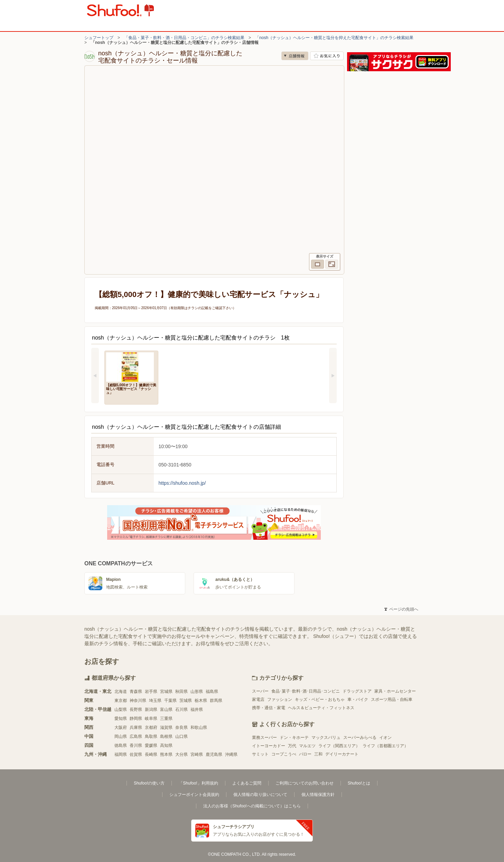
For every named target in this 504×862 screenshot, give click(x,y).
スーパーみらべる (360, 738)
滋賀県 (166, 727)
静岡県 (136, 719)
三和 (318, 754)
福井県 (197, 710)
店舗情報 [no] (295, 56)
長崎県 (151, 754)
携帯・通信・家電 (269, 708)
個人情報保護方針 (318, 795)
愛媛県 (151, 745)
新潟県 (151, 710)
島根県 (166, 736)
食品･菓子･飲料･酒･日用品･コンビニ (306, 691)
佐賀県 (136, 754)
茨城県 (186, 701)
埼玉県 (155, 701)
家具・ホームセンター (395, 691)
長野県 (136, 710)
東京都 (121, 701)
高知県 (166, 745)
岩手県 (151, 692)
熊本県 (166, 754)
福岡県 (121, 754)
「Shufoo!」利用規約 (198, 783)
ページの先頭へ (401, 609)
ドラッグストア (357, 691)
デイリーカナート (342, 754)
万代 (292, 746)
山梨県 (121, 710)
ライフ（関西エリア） (339, 746)
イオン (385, 738)
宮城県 (166, 692)
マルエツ (307, 746)
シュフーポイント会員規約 (194, 795)
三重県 (166, 719)
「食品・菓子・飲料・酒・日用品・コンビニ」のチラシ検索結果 (184, 38)
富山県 (166, 710)
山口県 (181, 736)
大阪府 (121, 727)
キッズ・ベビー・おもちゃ (320, 699)
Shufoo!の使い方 (149, 783)
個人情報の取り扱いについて (260, 795)
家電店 (258, 699)
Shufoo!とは (359, 783)
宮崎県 (197, 754)
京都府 (151, 727)
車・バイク (358, 699)
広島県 (136, 736)
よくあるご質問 (247, 783)
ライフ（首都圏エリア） (385, 746)
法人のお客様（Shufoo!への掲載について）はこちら (252, 806)
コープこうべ (284, 754)
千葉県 (170, 701)
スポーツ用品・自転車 (392, 699)
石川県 (181, 710)
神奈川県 (138, 701)
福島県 (212, 692)
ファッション (280, 699)
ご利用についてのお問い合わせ (305, 783)
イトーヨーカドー (269, 746)
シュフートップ (99, 38)
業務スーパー (264, 738)
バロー (305, 754)
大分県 (181, 754)
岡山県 (121, 736)
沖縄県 (231, 754)
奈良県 (181, 727)
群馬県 (216, 701)
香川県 (136, 745)
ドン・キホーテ (294, 738)
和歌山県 (199, 727)
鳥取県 (151, 736)
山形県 (197, 692)
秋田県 (181, 692)
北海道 (121, 692)
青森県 (136, 692)
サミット (260, 754)
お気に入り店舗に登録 (327, 56)
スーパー (260, 691)
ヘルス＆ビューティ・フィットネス (321, 708)
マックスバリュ (326, 738)
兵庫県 (136, 727)
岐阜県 (151, 719)
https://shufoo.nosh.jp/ (182, 483)
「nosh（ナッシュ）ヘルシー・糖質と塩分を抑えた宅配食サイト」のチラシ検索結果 (334, 38)
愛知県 (121, 719)
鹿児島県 (214, 754)
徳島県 (121, 745)
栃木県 (201, 701)
